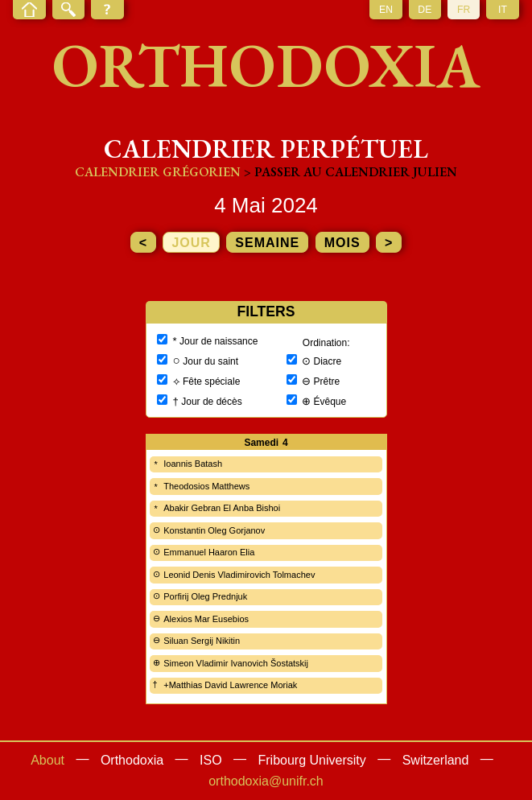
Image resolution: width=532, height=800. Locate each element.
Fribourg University (312, 760)
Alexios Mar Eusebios (206, 619)
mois (342, 243)
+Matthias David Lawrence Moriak (230, 685)
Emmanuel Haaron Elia (209, 552)
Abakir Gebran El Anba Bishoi (222, 508)
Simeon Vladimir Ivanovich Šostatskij (236, 663)
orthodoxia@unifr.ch (266, 781)
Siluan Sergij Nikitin (202, 641)
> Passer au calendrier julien (351, 172)
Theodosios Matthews (206, 486)
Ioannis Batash (193, 464)
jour (191, 243)
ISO (211, 760)
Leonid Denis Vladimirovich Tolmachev (239, 575)
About (47, 760)
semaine (267, 243)
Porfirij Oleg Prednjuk (205, 596)
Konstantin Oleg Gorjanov (214, 530)
